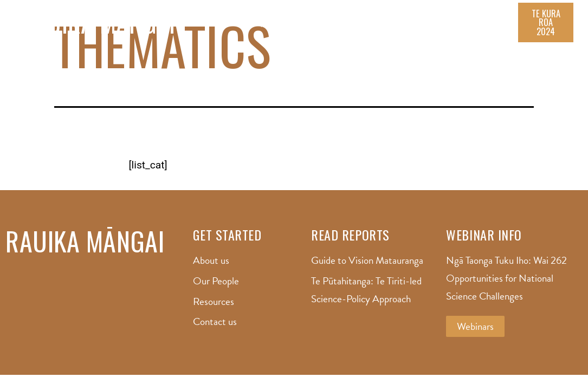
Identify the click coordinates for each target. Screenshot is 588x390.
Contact (495, 28)
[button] (546, 28)
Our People (330, 28)
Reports (450, 28)
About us (276, 28)
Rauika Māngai (98, 28)
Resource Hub (393, 28)
